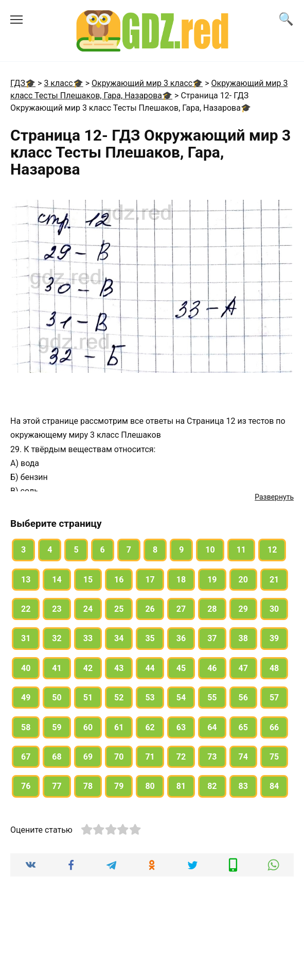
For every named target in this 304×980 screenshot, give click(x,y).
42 (88, 668)
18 (181, 580)
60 (88, 727)
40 (26, 668)
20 (243, 580)
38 (243, 638)
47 (243, 668)
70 (119, 757)
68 (57, 757)
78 (88, 786)
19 (212, 580)
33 (88, 638)
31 (26, 638)
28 (212, 609)
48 (274, 668)
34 (119, 638)
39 (274, 638)
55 (212, 698)
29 (243, 609)
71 (150, 757)
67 (26, 757)
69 (88, 757)
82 (212, 786)
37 (212, 638)
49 (26, 698)
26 (150, 609)
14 (57, 580)
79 (119, 786)
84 (274, 786)
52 (119, 698)
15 (88, 580)
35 (150, 638)
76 (26, 786)
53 (150, 698)
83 (243, 786)
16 (119, 580)
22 (26, 609)
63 (181, 727)
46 (212, 668)
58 (26, 727)
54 (181, 698)
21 (274, 580)
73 (212, 757)
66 (274, 727)
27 (181, 609)
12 (272, 550)
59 (57, 727)
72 (181, 757)
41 (57, 668)
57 (274, 698)
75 (274, 757)
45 (181, 668)
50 (57, 698)
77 (57, 786)
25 (119, 609)
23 (57, 609)
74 (243, 757)
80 (150, 786)
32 (57, 638)
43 (119, 668)
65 (243, 727)
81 (181, 786)
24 (88, 609)
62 (150, 727)
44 (150, 668)
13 (26, 580)
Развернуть (274, 497)
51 (88, 698)
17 (150, 580)
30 (274, 609)
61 (119, 727)
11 (241, 550)
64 (212, 727)
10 (210, 550)
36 (181, 638)
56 (243, 698)
